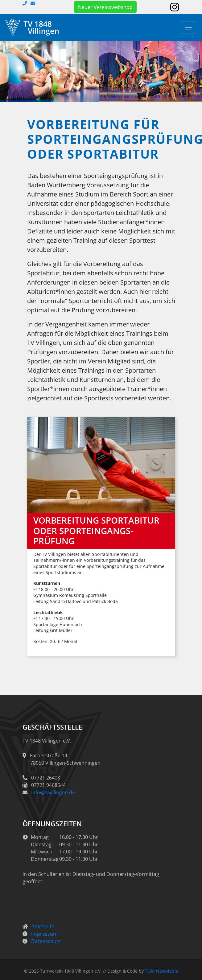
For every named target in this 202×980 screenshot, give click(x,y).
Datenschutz (46, 941)
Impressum (44, 934)
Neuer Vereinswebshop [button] (105, 7)
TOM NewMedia (162, 971)
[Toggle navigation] (188, 27)
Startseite (43, 926)
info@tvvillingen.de (53, 792)
